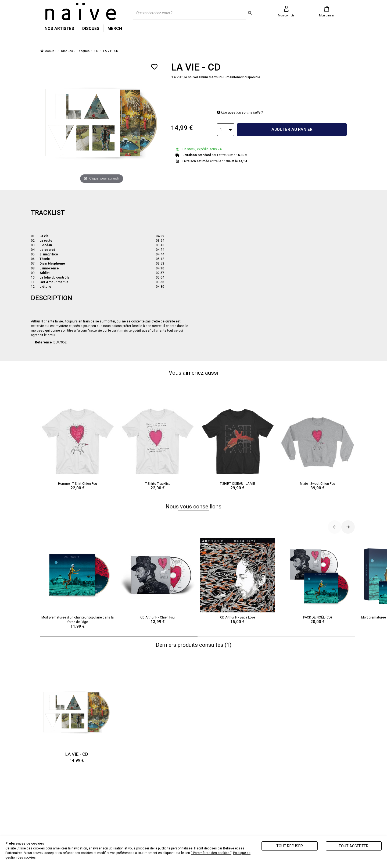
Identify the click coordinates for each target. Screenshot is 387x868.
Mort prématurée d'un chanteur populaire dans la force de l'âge (78, 583)
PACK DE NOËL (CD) (318, 581)
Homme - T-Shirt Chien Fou (78, 447)
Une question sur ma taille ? (240, 112)
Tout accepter (354, 846)
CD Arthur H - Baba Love (238, 581)
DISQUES (91, 29)
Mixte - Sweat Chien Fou (318, 447)
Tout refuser (290, 846)
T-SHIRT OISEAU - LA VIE (238, 447)
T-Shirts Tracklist (158, 447)
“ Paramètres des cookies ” (211, 853)
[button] (119, 637)
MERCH (115, 29)
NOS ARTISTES (59, 29)
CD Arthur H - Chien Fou (158, 581)
